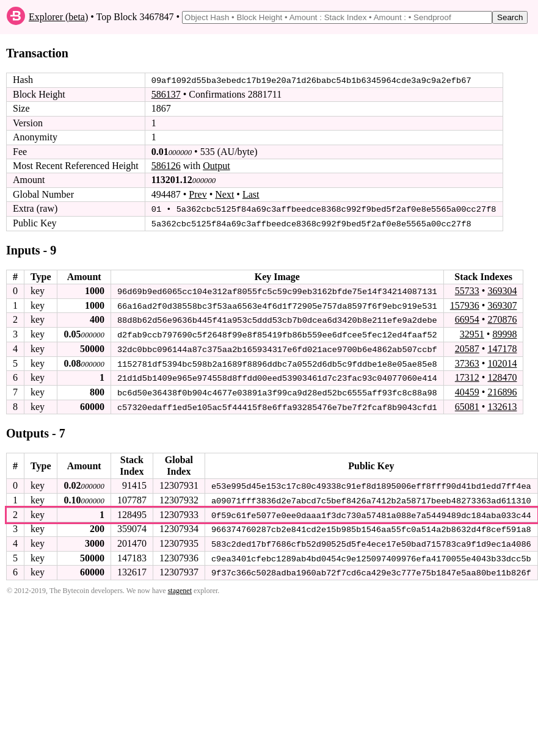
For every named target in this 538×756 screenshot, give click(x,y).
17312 (467, 376)
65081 (467, 404)
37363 (467, 362)
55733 (467, 290)
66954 (467, 319)
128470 (502, 376)
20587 (467, 347)
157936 (465, 304)
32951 (472, 333)
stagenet (180, 587)
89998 (504, 333)
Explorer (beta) (58, 17)
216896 (502, 390)
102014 (502, 362)
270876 (502, 319)
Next (224, 194)
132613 (502, 404)
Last (251, 194)
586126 (166, 166)
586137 (166, 94)
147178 (502, 347)
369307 (502, 304)
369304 (502, 290)
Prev (198, 194)
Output (216, 166)
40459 (467, 390)
